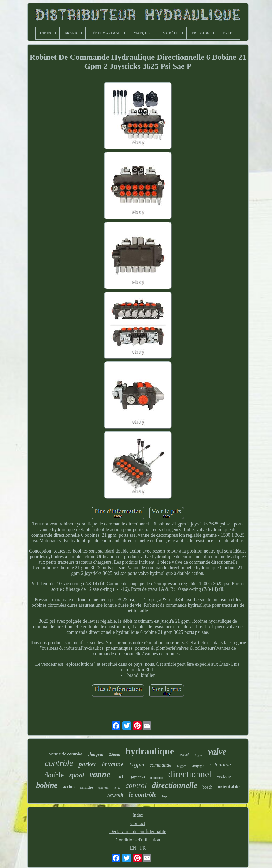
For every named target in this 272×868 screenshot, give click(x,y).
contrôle (59, 763)
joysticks (138, 777)
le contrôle (143, 794)
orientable (229, 787)
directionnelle (175, 785)
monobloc (157, 778)
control (136, 785)
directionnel (190, 774)
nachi (120, 776)
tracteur (104, 787)
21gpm (199, 755)
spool (77, 775)
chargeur (96, 754)
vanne (100, 774)
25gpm (115, 754)
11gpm (137, 764)
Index (138, 815)
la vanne (112, 764)
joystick (184, 755)
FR (143, 848)
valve (217, 752)
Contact (138, 823)
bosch (207, 787)
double (54, 775)
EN (133, 848)
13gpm (181, 766)
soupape (198, 766)
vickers (224, 776)
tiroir (117, 788)
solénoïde (220, 764)
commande (160, 765)
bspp (165, 796)
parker (87, 764)
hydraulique (150, 751)
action (69, 787)
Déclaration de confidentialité (138, 832)
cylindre (86, 787)
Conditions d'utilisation (138, 840)
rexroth (115, 795)
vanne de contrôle (66, 754)
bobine (47, 785)
